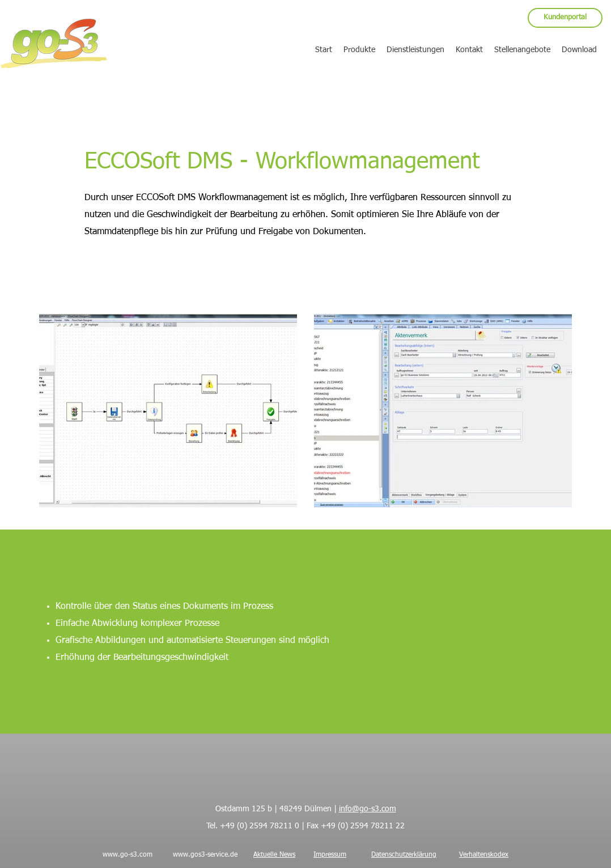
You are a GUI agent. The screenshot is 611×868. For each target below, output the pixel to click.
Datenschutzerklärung (404, 855)
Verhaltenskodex (484, 855)
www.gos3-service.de (205, 855)
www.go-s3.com (128, 855)
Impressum (330, 855)
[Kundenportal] (565, 18)
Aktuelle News (274, 855)
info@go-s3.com (368, 809)
